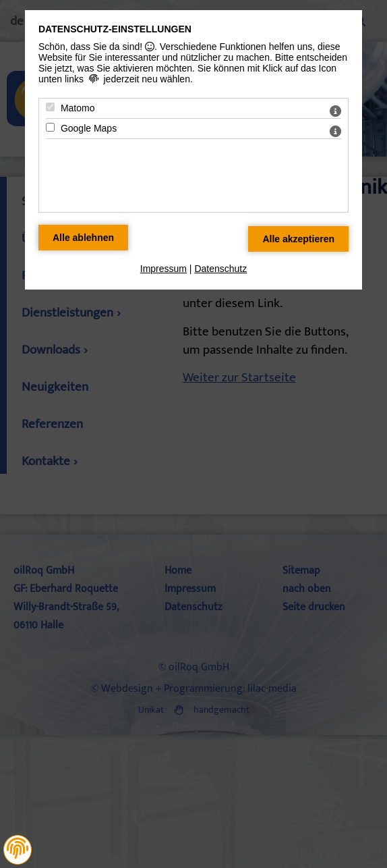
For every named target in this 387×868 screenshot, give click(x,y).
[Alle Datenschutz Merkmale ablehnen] (83, 238)
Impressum (163, 269)
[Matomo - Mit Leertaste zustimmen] (50, 107)
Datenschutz (220, 269)
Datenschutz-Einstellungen (115, 29)
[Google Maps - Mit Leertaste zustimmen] (50, 127)
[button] (18, 848)
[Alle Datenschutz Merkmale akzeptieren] (298, 239)
